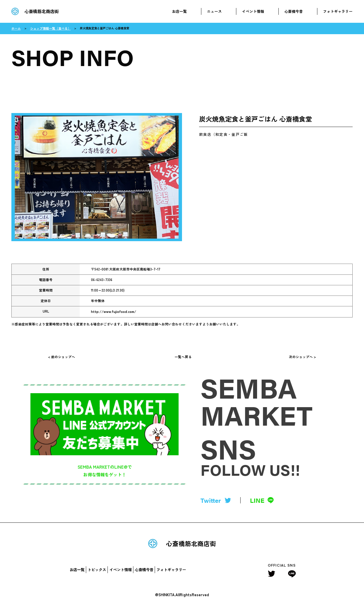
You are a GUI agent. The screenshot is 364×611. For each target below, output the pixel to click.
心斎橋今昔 (294, 11)
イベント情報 (253, 11)
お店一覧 (179, 11)
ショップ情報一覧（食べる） (48, 28)
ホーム (16, 28)
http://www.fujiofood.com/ (112, 311)
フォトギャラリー (338, 11)
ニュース (214, 11)
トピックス (97, 572)
